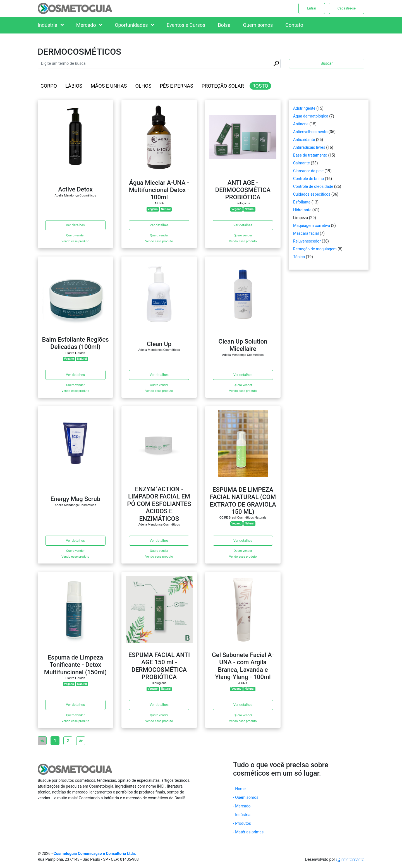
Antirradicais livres (309, 147)
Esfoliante (302, 202)
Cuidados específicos (312, 194)
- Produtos (242, 823)
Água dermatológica (311, 116)
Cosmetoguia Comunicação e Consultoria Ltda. (95, 853)
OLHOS (143, 86)
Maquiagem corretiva (312, 226)
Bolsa (224, 25)
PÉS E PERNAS (176, 86)
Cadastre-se (347, 8)
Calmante (301, 163)
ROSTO (260, 86)
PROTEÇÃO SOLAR (223, 86)
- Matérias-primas (248, 832)
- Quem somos (246, 797)
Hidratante (302, 210)
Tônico (299, 257)
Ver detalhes (75, 225)
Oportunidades (134, 25)
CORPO (49, 86)
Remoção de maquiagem (315, 249)
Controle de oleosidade (313, 186)
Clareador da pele (308, 171)
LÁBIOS (74, 86)
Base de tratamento (310, 155)
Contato (294, 25)
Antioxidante (304, 140)
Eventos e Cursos (186, 25)
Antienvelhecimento (310, 132)
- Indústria (242, 815)
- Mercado (242, 806)
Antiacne (301, 124)
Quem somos (258, 25)
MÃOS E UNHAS (109, 86)
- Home (239, 789)
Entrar (312, 8)
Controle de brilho (308, 179)
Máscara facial (306, 233)
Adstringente (304, 108)
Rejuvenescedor (307, 241)
